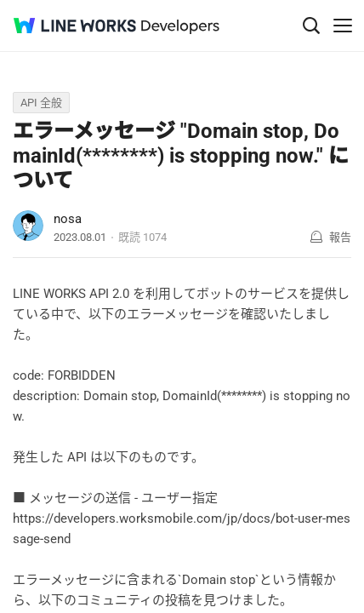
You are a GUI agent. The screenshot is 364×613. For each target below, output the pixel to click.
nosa (68, 219)
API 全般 (41, 103)
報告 (340, 237)
